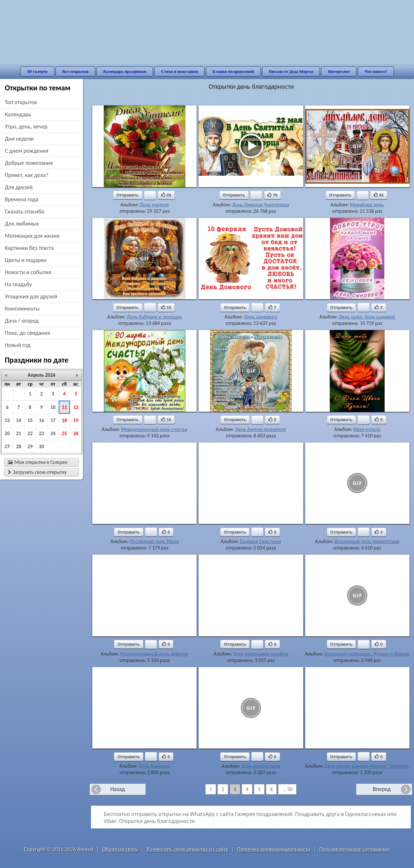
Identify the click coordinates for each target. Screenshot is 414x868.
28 (19, 446)
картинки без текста (29, 248)
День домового (260, 317)
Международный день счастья (154, 429)
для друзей (19, 187)
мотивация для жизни (32, 236)
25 (64, 433)
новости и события (28, 272)
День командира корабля (261, 654)
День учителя (154, 205)
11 (64, 407)
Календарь (18, 114)
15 (30, 420)
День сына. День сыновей (367, 317)
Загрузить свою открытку (37, 472)
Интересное (339, 71)
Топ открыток (21, 102)
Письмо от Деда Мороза (291, 71)
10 (53, 407)
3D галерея (37, 71)
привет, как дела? (27, 175)
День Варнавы (154, 766)
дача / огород (22, 321)
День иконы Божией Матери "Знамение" (369, 766)
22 (30, 433)
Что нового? (376, 71)
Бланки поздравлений (233, 71)
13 (7, 420)
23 (41, 433)
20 (7, 433)
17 (53, 420)
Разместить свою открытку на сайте (188, 849)
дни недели (19, 139)
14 (19, 420)
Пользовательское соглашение (355, 849)
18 (64, 420)
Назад (117, 789)
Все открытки (75, 71)
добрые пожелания (29, 163)
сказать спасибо (25, 211)
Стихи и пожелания (179, 71)
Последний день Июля (154, 541)
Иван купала (367, 429)
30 (41, 446)
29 (30, 446)
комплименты (22, 309)
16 (41, 420)
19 (76, 420)
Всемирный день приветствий (367, 541)
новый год (18, 345)
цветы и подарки (26, 260)
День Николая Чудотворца (260, 205)
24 (53, 433)
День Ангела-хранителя (261, 429)
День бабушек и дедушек (154, 317)
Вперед (382, 789)
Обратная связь (120, 849)
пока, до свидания (27, 333)
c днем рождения (26, 151)
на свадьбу (18, 284)
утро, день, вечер (26, 127)
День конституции (261, 766)
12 (76, 407)
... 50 (287, 789)
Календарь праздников (125, 71)
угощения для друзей (31, 296)
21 (19, 433)
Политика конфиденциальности (274, 849)
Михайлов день (367, 205)
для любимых (22, 224)
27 (7, 446)
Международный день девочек (154, 654)
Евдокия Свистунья (261, 541)
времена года (22, 199)
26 (76, 433)
